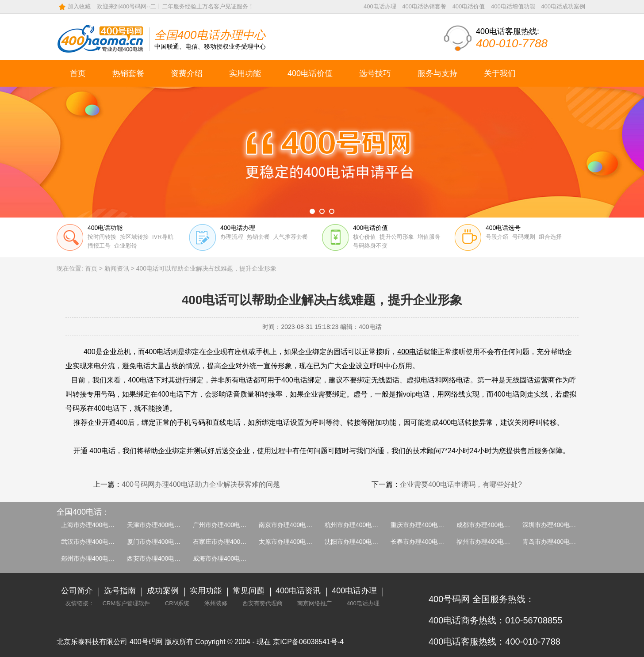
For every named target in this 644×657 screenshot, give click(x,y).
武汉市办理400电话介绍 (94, 542)
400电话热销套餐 (424, 6)
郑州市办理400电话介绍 (94, 558)
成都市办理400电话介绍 (489, 525)
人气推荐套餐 (291, 237)
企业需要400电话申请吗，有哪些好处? (461, 484)
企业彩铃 (126, 246)
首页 (78, 73)
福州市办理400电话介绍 (489, 542)
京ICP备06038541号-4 (308, 642)
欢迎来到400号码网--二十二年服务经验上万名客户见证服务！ (175, 6)
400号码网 (146, 642)
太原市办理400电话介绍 (292, 542)
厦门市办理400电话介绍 (160, 542)
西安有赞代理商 (263, 603)
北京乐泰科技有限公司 (92, 642)
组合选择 (550, 237)
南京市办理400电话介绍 (292, 525)
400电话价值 (469, 6)
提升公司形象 (397, 237)
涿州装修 (216, 603)
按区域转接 (134, 237)
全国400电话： (83, 512)
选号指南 (120, 591)
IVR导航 (163, 237)
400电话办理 (380, 6)
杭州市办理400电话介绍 (358, 525)
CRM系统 (177, 603)
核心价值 (364, 237)
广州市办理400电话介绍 (226, 525)
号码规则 (524, 237)
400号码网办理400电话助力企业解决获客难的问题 (201, 484)
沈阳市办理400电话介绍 (358, 542)
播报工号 (99, 246)
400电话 (410, 352)
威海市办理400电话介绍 (226, 558)
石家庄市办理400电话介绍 (229, 542)
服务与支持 (437, 73)
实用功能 (245, 73)
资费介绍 (187, 73)
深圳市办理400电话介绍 (555, 525)
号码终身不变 (370, 246)
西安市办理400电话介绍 (160, 558)
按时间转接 (102, 237)
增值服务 (429, 237)
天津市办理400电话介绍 (160, 525)
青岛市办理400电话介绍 (555, 542)
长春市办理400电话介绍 (424, 542)
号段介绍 (497, 237)
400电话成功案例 (563, 6)
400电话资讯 (298, 591)
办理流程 (232, 237)
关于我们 (500, 73)
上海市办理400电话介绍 (94, 525)
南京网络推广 (314, 603)
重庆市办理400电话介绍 (424, 525)
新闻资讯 (117, 268)
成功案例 (163, 591)
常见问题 (249, 591)
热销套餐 (128, 73)
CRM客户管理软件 (126, 603)
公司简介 (77, 591)
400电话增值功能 (513, 6)
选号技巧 (375, 73)
